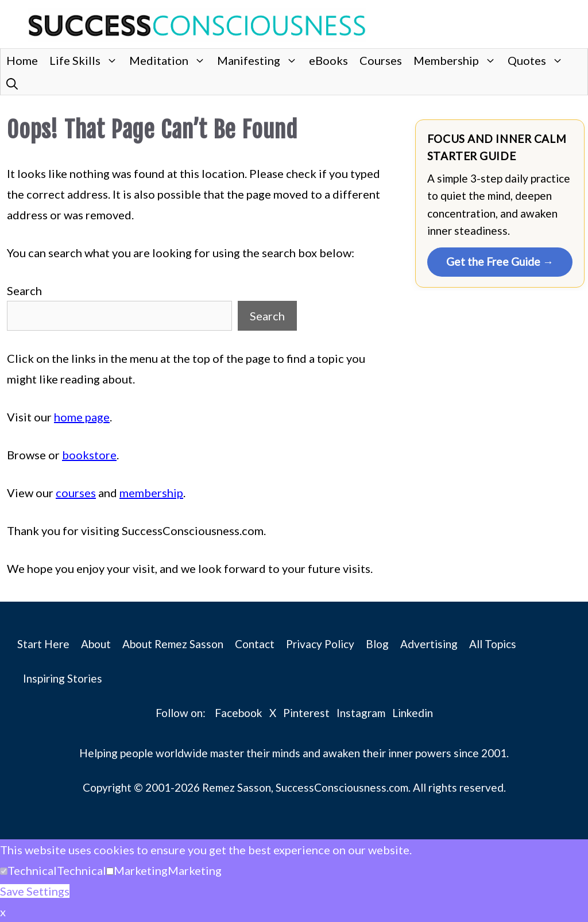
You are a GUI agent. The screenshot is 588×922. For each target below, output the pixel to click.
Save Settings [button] (35, 891)
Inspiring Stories (63, 678)
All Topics (493, 644)
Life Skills (86, 60)
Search (24, 290)
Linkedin (413, 713)
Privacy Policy (320, 644)
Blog (377, 644)
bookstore (89, 455)
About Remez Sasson (173, 644)
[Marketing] (110, 871)
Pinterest (306, 713)
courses (76, 493)
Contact (255, 644)
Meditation (170, 60)
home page (82, 417)
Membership (458, 60)
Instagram (361, 713)
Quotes (538, 60)
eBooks (328, 60)
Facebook (239, 713)
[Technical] (4, 871)
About (96, 644)
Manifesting (260, 60)
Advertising (429, 644)
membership (151, 493)
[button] (12, 83)
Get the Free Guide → (500, 262)
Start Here (43, 644)
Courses (381, 60)
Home (22, 60)
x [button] (3, 912)
